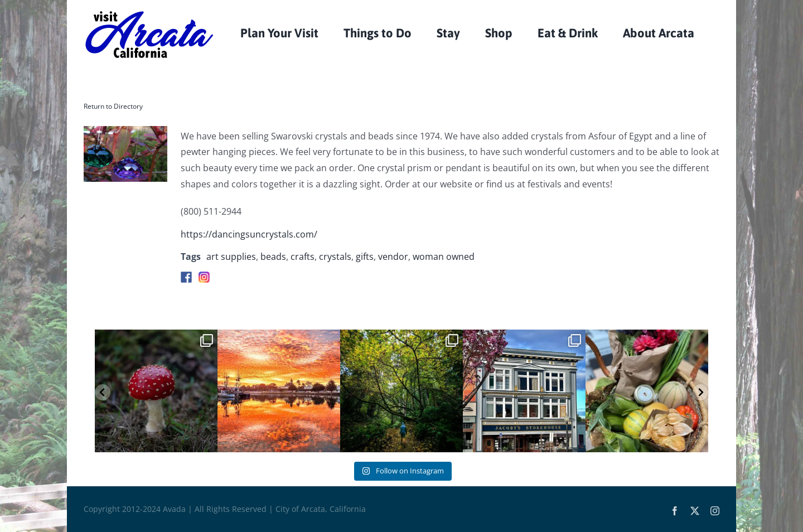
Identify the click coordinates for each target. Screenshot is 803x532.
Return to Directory (113, 106)
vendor (393, 257)
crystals (335, 257)
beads (273, 257)
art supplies (231, 257)
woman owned (444, 257)
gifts (365, 257)
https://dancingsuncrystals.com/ (249, 234)
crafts (303, 257)
